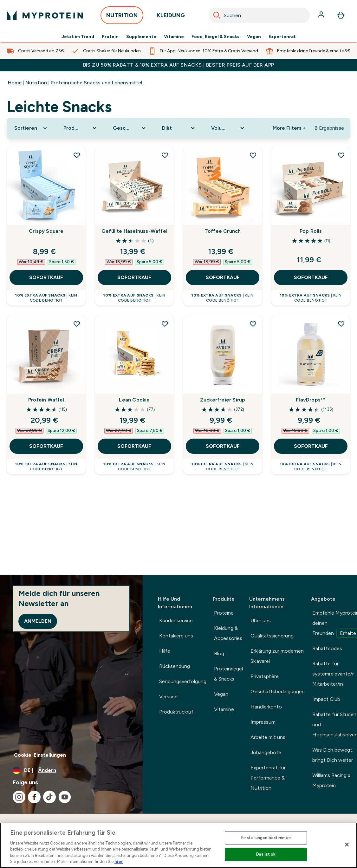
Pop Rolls (311, 231)
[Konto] (322, 15)
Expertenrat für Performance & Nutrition (268, 778)
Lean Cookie (134, 400)
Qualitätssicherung (272, 636)
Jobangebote (266, 752)
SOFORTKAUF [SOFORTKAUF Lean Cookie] (134, 446)
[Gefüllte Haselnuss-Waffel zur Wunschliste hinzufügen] (165, 155)
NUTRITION (122, 17)
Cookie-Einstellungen (40, 755)
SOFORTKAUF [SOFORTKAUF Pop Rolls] (311, 277)
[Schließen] (347, 845)
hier (119, 861)
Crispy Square (46, 231)
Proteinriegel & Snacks (228, 674)
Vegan (254, 37)
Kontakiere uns (176, 636)
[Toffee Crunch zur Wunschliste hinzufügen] (253, 155)
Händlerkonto (266, 707)
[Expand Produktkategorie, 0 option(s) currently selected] (80, 128)
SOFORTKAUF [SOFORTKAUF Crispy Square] (46, 277)
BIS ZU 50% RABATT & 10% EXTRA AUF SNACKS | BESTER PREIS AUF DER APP (179, 65)
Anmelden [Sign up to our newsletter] (38, 621)
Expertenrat (282, 37)
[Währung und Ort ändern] (71, 770)
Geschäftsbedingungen (278, 692)
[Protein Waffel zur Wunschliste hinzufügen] (77, 324)
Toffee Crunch (223, 231)
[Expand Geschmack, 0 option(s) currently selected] (130, 128)
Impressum (263, 722)
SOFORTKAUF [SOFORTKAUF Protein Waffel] (46, 446)
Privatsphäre (265, 676)
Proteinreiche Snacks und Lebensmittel (97, 83)
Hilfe (165, 651)
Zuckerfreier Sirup (223, 400)
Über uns (261, 620)
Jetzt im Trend (78, 37)
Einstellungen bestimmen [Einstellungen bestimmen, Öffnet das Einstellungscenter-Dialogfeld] (266, 838)
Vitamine (174, 37)
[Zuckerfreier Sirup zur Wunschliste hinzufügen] (253, 324)
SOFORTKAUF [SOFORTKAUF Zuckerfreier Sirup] (223, 446)
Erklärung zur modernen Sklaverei (277, 656)
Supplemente (141, 37)
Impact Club (326, 699)
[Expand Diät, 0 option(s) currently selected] (179, 128)
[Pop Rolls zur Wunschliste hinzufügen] (341, 155)
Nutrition (36, 83)
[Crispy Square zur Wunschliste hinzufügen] (77, 155)
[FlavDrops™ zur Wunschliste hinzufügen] (341, 324)
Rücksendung (175, 666)
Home (15, 83)
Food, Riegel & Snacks (215, 37)
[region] (178, 845)
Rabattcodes (327, 648)
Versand (168, 697)
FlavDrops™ (311, 400)
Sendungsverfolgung (183, 681)
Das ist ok (266, 854)
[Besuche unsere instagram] (19, 797)
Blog (219, 653)
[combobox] (259, 15)
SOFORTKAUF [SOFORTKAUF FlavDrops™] (311, 446)
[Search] (217, 15)
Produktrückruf (176, 712)
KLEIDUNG (171, 17)
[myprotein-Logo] (45, 15)
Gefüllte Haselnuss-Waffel (134, 231)
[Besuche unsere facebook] (34, 797)
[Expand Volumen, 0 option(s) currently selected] (228, 128)
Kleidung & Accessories (228, 633)
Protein (110, 37)
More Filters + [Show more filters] (289, 128)
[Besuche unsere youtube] (65, 797)
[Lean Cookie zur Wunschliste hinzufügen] (165, 324)
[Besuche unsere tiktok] (49, 797)
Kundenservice (176, 620)
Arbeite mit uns (268, 737)
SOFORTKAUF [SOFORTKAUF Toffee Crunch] (223, 277)
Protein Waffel (46, 400)
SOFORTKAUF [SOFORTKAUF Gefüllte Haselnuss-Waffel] (134, 277)
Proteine (224, 613)
